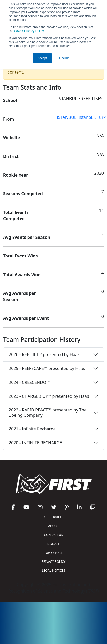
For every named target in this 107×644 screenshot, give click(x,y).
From (9, 119)
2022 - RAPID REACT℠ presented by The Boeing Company (48, 412)
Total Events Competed (16, 215)
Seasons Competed (23, 194)
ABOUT (53, 526)
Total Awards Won (22, 275)
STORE (53, 553)
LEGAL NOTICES (53, 571)
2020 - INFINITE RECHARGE (35, 443)
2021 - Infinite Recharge (32, 429)
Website (12, 138)
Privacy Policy (29, 31)
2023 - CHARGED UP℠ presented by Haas (49, 396)
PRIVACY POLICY (54, 562)
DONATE (53, 544)
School (10, 100)
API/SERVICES (53, 517)
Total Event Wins (20, 256)
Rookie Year (16, 175)
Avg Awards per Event (26, 318)
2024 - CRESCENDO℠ (29, 382)
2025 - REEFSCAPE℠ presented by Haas (47, 368)
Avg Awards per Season (20, 296)
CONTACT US (54, 535)
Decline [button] (64, 58)
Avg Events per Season (27, 237)
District (11, 156)
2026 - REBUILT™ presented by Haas (44, 354)
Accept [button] (42, 58)
